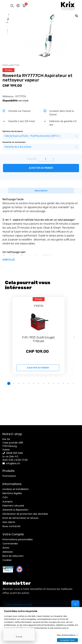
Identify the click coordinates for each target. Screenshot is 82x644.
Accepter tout (67, 640)
